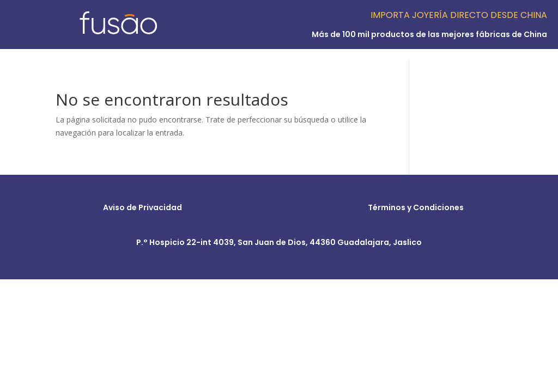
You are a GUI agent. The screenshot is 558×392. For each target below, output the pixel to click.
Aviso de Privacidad (142, 207)
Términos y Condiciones (416, 207)
